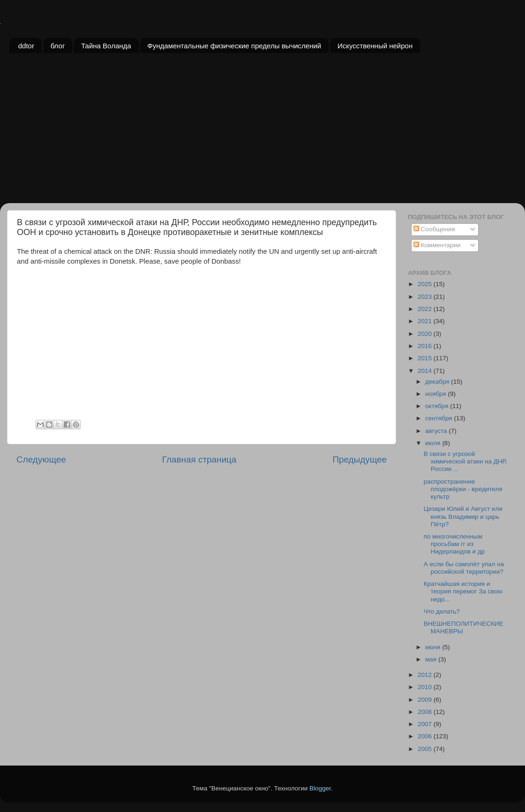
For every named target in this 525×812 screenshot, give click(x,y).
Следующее (41, 459)
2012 (426, 675)
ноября (436, 394)
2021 (426, 321)
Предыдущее (360, 459)
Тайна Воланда (106, 46)
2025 (426, 284)
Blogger (320, 788)
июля (434, 443)
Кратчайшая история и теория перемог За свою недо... (463, 591)
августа (437, 431)
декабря (438, 382)
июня (434, 647)
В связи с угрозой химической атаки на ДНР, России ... (465, 461)
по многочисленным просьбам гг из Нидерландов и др (454, 544)
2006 (426, 736)
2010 (426, 687)
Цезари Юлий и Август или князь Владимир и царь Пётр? (463, 516)
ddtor (26, 46)
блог (58, 46)
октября (438, 406)
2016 (426, 346)
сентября (439, 418)
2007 (426, 724)
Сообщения (434, 229)
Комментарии (437, 245)
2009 (426, 700)
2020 (426, 334)
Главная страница (199, 459)
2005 (426, 749)
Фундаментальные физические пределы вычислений (234, 46)
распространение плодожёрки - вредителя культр (463, 489)
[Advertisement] (262, 133)
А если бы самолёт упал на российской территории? (464, 568)
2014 (426, 371)
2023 (426, 297)
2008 (426, 712)
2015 (426, 358)
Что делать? (442, 611)
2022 (426, 309)
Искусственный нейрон (375, 46)
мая (432, 659)
